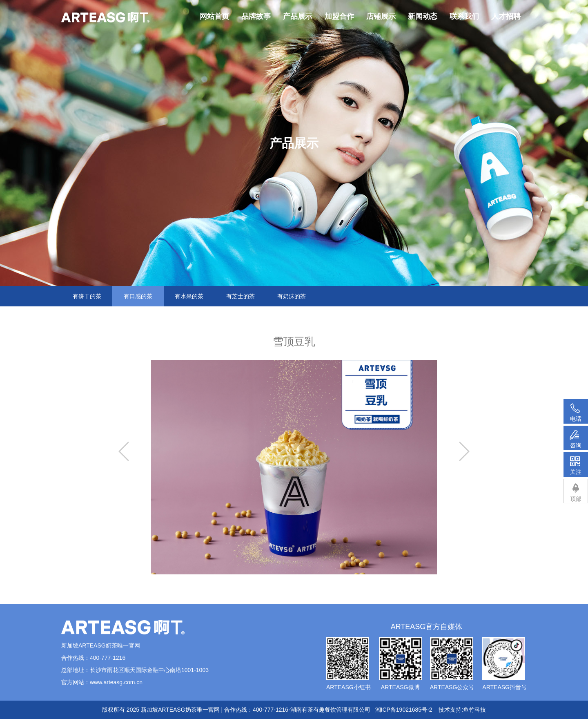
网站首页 (214, 16)
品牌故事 (256, 16)
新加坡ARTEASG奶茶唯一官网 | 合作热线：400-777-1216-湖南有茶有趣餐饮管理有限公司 (256, 710)
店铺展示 (381, 16)
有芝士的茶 (241, 296)
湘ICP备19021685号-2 (404, 710)
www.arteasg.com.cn (116, 682)
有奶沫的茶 (292, 296)
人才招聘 (506, 16)
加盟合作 (339, 16)
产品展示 (298, 16)
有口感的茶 (138, 296)
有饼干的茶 (87, 296)
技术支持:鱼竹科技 (462, 710)
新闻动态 (423, 16)
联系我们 (464, 16)
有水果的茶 (189, 296)
